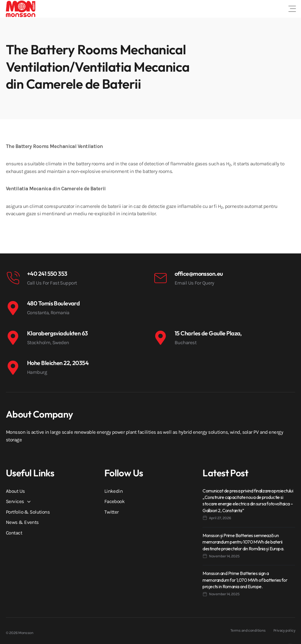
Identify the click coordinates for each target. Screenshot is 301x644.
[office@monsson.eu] (160, 278)
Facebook (115, 501)
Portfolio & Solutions (28, 512)
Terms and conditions (248, 630)
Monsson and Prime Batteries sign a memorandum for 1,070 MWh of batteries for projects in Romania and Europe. (245, 580)
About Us (15, 491)
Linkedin (114, 491)
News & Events (22, 522)
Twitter (112, 512)
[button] (292, 9)
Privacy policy (284, 630)
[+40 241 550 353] (13, 278)
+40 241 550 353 (47, 274)
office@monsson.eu (199, 274)
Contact (14, 533)
